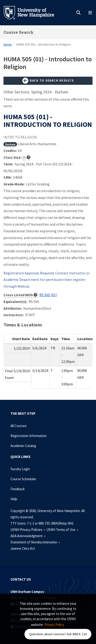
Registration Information (29, 436)
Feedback (18, 489)
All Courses (19, 426)
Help (14, 499)
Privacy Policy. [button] (54, 625)
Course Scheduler (23, 479)
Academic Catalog (23, 446)
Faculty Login (20, 469)
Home (8, 44)
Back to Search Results (48, 81)
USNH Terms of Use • (63, 530)
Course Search (18, 32)
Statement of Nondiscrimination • (36, 542)
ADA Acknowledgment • (28, 536)
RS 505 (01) (48, 295)
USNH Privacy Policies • (28, 530)
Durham (10, 144)
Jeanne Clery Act (23, 548)
